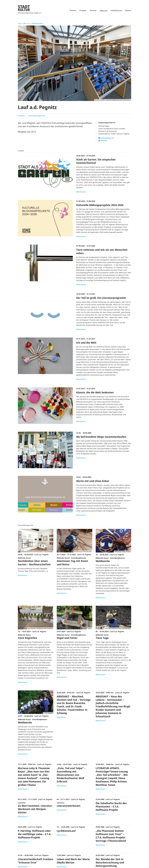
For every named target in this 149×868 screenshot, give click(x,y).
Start (20, 23)
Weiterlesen (81, 192)
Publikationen (116, 10)
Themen (73, 10)
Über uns (104, 10)
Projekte (83, 10)
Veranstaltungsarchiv (37, 116)
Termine (93, 10)
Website (104, 141)
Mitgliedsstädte (37, 23)
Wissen (128, 10)
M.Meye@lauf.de (107, 138)
